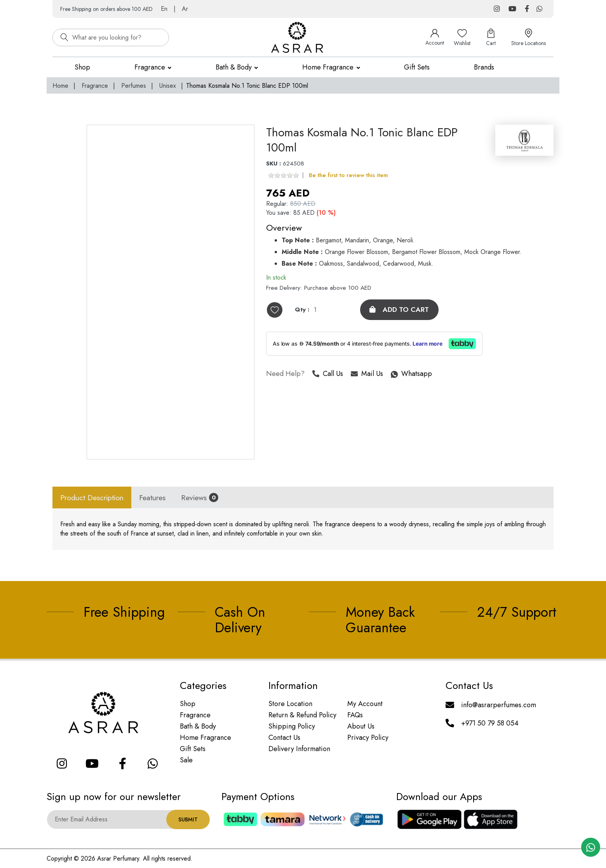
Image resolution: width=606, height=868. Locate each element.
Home (60, 86)
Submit (188, 819)
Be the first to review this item (348, 176)
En (164, 9)
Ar (185, 9)
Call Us (328, 375)
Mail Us (367, 375)
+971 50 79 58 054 (490, 723)
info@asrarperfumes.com (499, 705)
